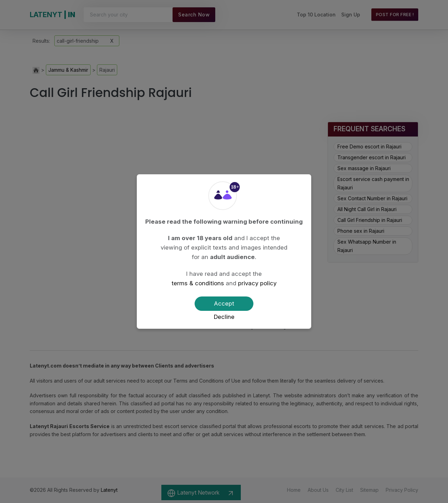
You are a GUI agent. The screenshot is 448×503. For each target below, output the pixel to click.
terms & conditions (198, 283)
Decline (224, 317)
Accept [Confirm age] (224, 303)
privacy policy (257, 283)
